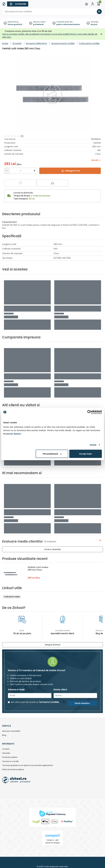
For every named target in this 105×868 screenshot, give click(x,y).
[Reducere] (7, 171)
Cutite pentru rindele (12, 597)
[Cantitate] (21, 171)
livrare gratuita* (15, 24)
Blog (4, 735)
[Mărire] (34, 171)
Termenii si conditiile (49, 702)
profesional (38, 24)
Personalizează (52, 454)
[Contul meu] (93, 4)
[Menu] (86, 4)
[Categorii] (18, 4)
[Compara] (53, 183)
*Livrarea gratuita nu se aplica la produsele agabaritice (28, 765)
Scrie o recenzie (53, 549)
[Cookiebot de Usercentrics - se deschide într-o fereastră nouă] (89, 412)
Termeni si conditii (10, 761)
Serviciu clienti (39, 22)
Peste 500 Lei (13, 22)
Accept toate (85, 454)
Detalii (93, 445)
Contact (6, 749)
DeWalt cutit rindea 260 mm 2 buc (38, 569)
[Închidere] (101, 34)
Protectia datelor (10, 757)
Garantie (94, 22)
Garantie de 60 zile (64, 22)
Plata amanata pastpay (13, 770)
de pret (94, 24)
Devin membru (82, 703)
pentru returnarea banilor (68, 24)
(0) (22, 136)
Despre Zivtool (53, 645)
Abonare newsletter (11, 731)
